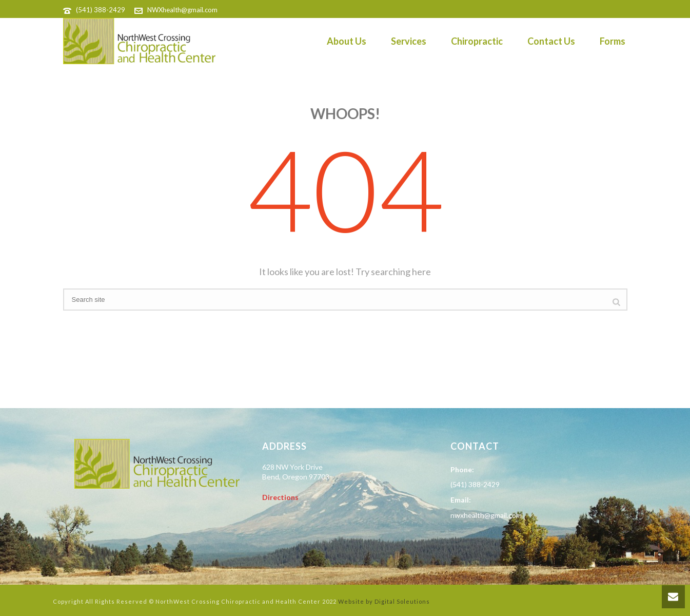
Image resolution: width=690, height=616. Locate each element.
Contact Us (551, 41)
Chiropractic (477, 41)
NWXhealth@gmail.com (182, 10)
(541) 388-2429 (101, 10)
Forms (613, 41)
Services (409, 41)
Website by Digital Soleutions (384, 601)
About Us (347, 41)
